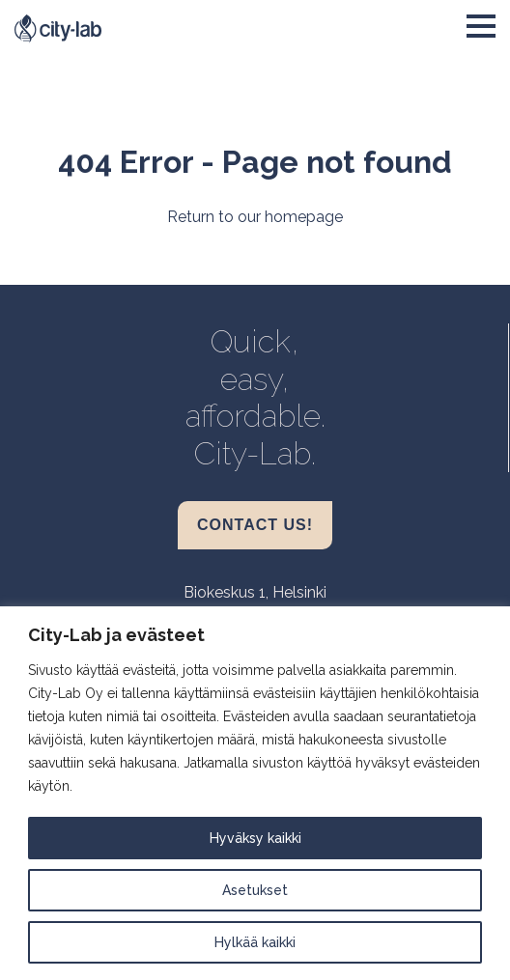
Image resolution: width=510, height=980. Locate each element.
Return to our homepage (255, 217)
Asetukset (255, 890)
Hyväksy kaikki (255, 838)
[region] (255, 793)
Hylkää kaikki (255, 942)
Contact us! (255, 525)
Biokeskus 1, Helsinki (255, 592)
